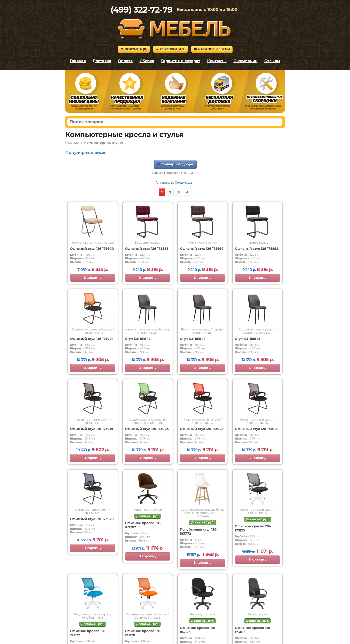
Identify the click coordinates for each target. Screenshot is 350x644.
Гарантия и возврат (181, 61)
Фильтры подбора (175, 164)
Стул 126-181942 (138, 339)
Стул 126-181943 (248, 339)
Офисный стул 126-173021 (91, 339)
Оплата (125, 61)
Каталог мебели (212, 49)
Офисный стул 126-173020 (92, 519)
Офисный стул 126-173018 (91, 429)
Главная (78, 61)
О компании (246, 61)
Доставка (102, 61)
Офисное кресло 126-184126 (198, 630)
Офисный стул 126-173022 (202, 429)
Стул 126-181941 (192, 339)
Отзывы (272, 61)
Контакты (217, 61)
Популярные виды (86, 153)
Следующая (184, 182)
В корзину (93, 278)
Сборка (147, 61)
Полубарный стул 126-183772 (199, 531)
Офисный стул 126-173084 (147, 429)
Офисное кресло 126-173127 (88, 633)
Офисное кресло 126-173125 (253, 528)
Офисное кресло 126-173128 (143, 633)
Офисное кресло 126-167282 (143, 525)
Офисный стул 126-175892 (256, 249)
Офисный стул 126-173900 (92, 249)
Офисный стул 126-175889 (147, 249)
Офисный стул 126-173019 (256, 429)
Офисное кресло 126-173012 (253, 630)
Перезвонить (171, 49)
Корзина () (134, 49)
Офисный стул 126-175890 (202, 249)
